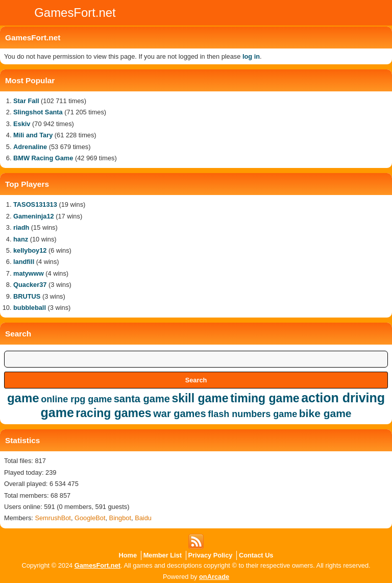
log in (251, 56)
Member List (163, 555)
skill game (200, 398)
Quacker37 (30, 285)
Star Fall (26, 101)
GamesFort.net (97, 565)
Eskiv (22, 124)
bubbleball (30, 308)
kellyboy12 (30, 250)
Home (128, 555)
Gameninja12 (34, 216)
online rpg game (76, 399)
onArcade (214, 577)
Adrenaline (30, 147)
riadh (21, 227)
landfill (24, 262)
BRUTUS (27, 296)
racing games (113, 413)
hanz (21, 239)
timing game (265, 398)
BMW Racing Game (43, 158)
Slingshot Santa (38, 112)
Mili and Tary (33, 135)
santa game (142, 399)
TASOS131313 (35, 204)
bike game (325, 413)
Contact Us (256, 555)
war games (179, 414)
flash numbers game (252, 414)
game (23, 398)
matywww (29, 273)
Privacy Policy (211, 555)
